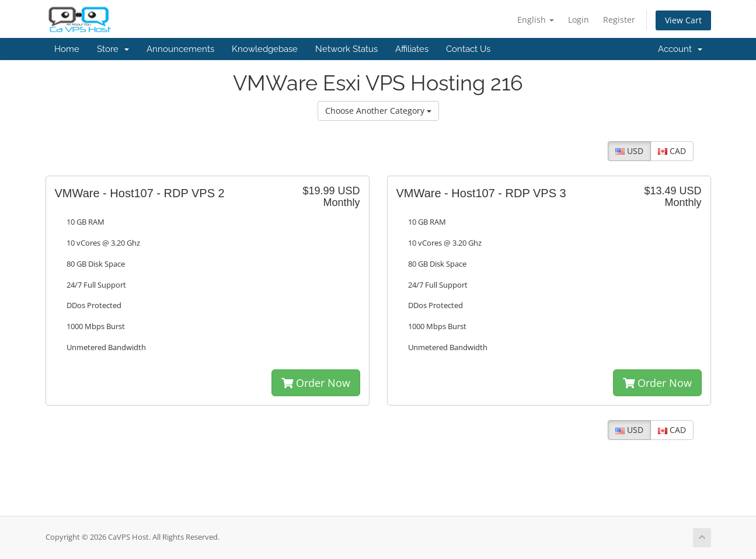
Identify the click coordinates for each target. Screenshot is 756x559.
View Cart (683, 20)
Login (579, 20)
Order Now (316, 383)
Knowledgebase (265, 49)
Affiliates (412, 49)
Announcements (180, 49)
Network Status (346, 49)
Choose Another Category (378, 111)
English (536, 20)
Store (113, 49)
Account (680, 49)
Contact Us (468, 49)
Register (619, 20)
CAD (672, 151)
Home (67, 49)
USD (629, 151)
